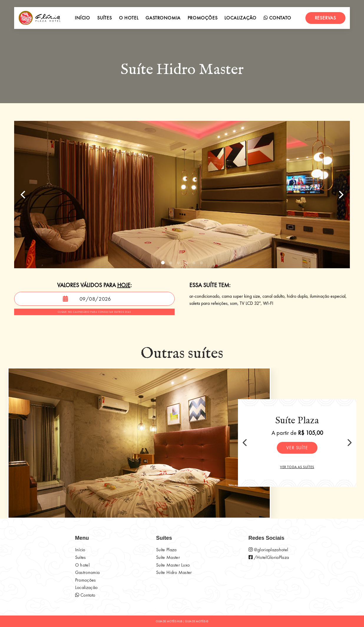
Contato (277, 18)
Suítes (105, 18)
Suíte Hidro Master (174, 572)
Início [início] (82, 18)
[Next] (340, 195)
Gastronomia (163, 18)
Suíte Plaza (166, 550)
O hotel (129, 18)
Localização (240, 18)
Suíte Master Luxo (173, 565)
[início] (39, 18)
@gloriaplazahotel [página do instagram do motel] (268, 550)
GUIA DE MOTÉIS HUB (169, 621)
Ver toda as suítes (297, 467)
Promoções (202, 18)
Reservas (325, 18)
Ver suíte (297, 448)
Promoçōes (86, 580)
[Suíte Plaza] (139, 443)
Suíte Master (168, 557)
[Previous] (24, 195)
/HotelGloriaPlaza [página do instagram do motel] (269, 557)
